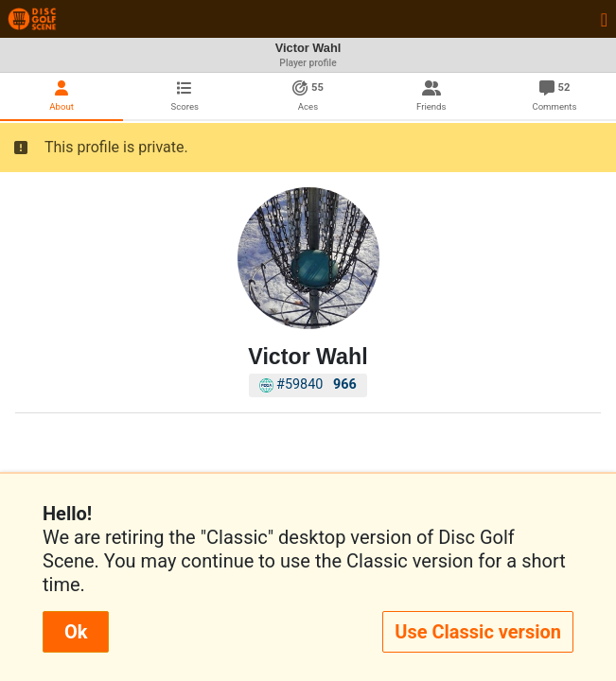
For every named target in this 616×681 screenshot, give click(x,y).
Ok (76, 632)
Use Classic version (478, 632)
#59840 (308, 384)
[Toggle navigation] (604, 19)
